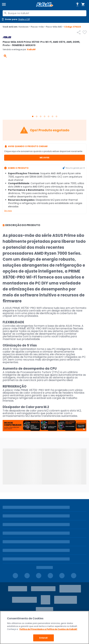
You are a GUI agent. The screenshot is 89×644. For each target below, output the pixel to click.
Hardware (24, 27)
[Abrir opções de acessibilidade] (77, 4)
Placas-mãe (38, 27)
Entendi (44, 638)
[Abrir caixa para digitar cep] (16, 19)
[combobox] (44, 13)
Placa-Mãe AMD (55, 27)
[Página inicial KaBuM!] (45, 5)
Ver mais (8, 211)
